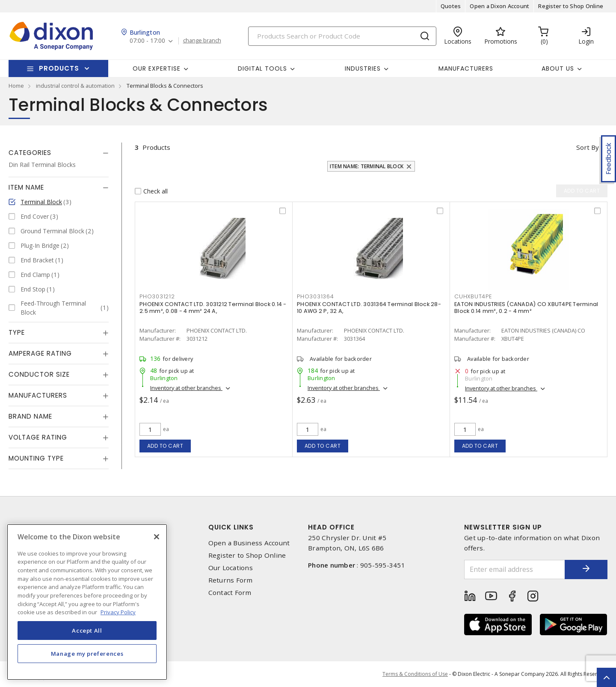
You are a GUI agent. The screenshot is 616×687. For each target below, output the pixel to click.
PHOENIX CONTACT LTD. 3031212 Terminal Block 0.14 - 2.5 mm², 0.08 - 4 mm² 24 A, (213, 308)
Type (17, 332)
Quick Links (231, 527)
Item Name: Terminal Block (367, 166)
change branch (202, 41)
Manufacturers (466, 68)
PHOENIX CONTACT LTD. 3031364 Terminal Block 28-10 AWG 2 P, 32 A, (369, 308)
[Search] (342, 36)
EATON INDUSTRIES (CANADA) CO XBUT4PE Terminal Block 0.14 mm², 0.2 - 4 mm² (526, 308)
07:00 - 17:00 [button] (147, 41)
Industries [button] (363, 68)
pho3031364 (315, 296)
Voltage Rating (38, 437)
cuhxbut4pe (473, 296)
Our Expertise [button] (157, 68)
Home (16, 86)
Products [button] (59, 68)
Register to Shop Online (571, 6)
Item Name (26, 187)
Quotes (451, 6)
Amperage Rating (40, 353)
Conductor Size (39, 374)
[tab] (59, 153)
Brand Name (30, 416)
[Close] (157, 537)
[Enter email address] (515, 570)
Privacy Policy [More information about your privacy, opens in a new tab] (118, 612)
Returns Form (231, 580)
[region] (87, 602)
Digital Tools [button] (262, 68)
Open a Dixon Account (499, 6)
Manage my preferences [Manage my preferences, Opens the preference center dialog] (87, 654)
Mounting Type (36, 458)
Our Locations (231, 568)
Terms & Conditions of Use (415, 674)
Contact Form (230, 593)
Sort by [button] (588, 147)
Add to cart (165, 446)
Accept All (87, 630)
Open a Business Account (249, 543)
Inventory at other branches (186, 388)
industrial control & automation (75, 86)
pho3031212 (157, 296)
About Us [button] (558, 68)
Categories (30, 153)
